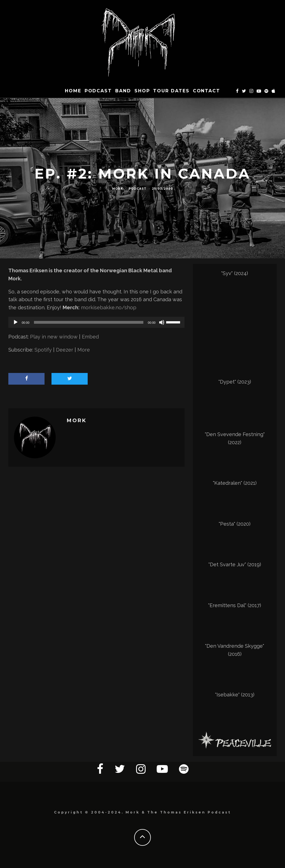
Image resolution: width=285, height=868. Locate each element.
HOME (73, 91)
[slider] (89, 322)
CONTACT (207, 91)
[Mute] (162, 322)
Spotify (43, 350)
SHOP (142, 91)
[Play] (16, 322)
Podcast (98, 91)
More (84, 350)
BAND (123, 91)
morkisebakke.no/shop (109, 307)
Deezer (65, 350)
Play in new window (54, 337)
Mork (118, 189)
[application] (96, 322)
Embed (90, 337)
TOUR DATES (171, 91)
